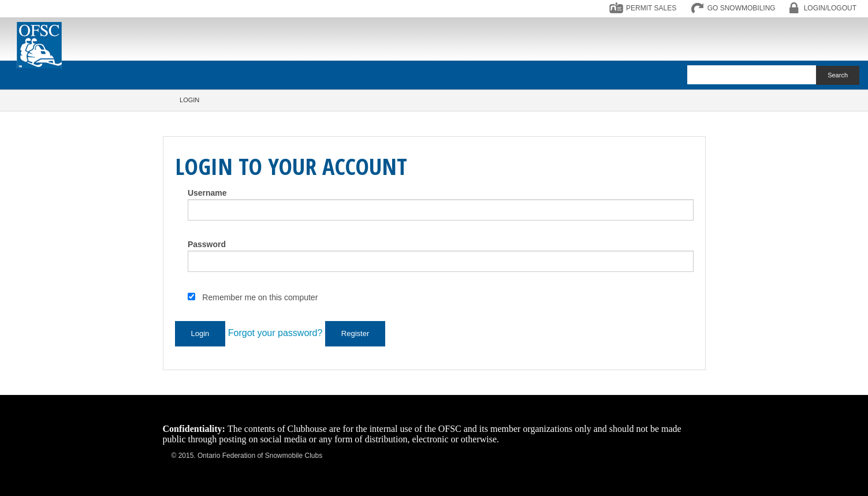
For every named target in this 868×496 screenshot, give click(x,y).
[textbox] (752, 75)
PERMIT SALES (651, 8)
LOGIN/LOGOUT (830, 8)
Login (189, 100)
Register (355, 333)
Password (207, 244)
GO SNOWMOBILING (742, 8)
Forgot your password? (275, 333)
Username (207, 193)
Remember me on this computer (260, 297)
